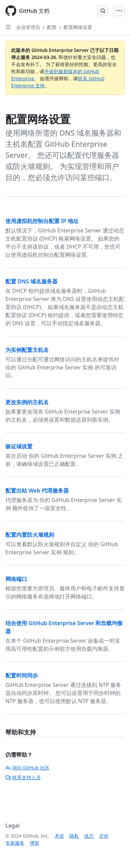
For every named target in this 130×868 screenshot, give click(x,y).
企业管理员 (28, 27)
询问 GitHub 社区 (27, 768)
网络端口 (16, 579)
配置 (52, 27)
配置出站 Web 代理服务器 (37, 491)
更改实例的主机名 (27, 402)
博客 (35, 843)
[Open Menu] (119, 11)
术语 (59, 836)
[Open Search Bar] (103, 11)
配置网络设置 (78, 27)
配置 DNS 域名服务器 (31, 281)
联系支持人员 (23, 777)
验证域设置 (19, 446)
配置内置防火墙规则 (30, 535)
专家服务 (15, 843)
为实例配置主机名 (27, 350)
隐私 (74, 836)
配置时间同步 (22, 675)
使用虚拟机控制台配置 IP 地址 (42, 221)
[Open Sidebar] (8, 27)
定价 (104, 836)
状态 (89, 836)
